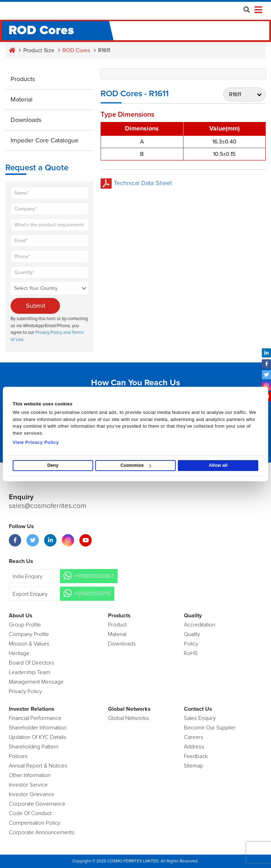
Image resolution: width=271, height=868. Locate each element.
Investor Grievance (32, 794)
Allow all (218, 466)
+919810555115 (92, 594)
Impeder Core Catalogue (44, 140)
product (117, 625)
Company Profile (29, 634)
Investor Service (28, 785)
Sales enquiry (200, 718)
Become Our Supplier (210, 728)
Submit (35, 306)
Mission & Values (29, 644)
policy (191, 644)
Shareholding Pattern (34, 747)
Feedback (196, 756)
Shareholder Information (38, 728)
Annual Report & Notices (38, 766)
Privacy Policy (25, 691)
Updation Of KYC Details (38, 737)
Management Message (36, 682)
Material (22, 99)
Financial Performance (35, 718)
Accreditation (200, 625)
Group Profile (25, 625)
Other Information (30, 775)
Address (194, 747)
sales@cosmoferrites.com (48, 506)
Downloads (26, 120)
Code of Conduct (30, 813)
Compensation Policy (35, 823)
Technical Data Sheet (136, 183)
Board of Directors (32, 663)
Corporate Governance (37, 804)
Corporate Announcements (42, 832)
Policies (18, 756)
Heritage (19, 653)
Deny (53, 466)
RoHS (191, 653)
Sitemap (194, 766)
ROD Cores (76, 50)
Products (23, 79)
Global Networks (128, 718)
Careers (194, 737)
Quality (192, 634)
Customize (136, 466)
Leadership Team (29, 672)
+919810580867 (94, 576)
